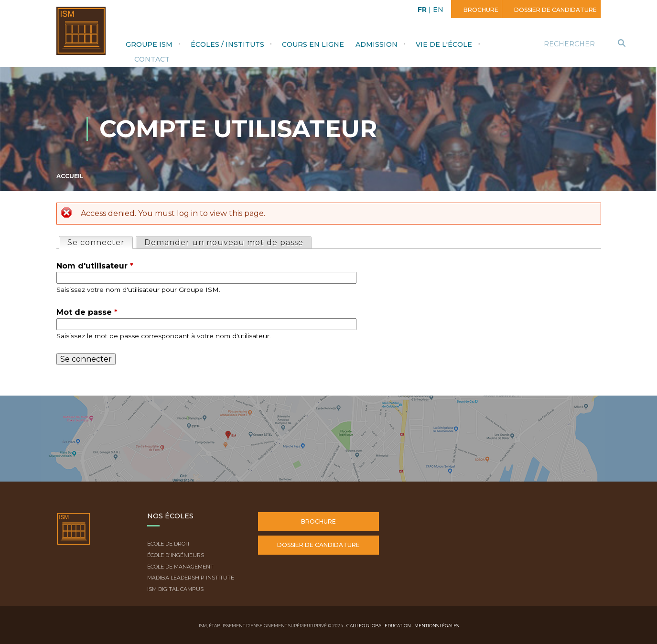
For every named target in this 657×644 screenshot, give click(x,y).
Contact (152, 59)
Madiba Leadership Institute (191, 578)
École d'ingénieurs (176, 555)
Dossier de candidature (555, 10)
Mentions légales (436, 626)
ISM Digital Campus (175, 589)
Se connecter (100, 242)
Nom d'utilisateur (95, 266)
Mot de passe (87, 312)
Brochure (480, 10)
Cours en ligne (313, 44)
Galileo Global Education (379, 626)
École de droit (169, 544)
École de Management (180, 567)
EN (438, 10)
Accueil (70, 176)
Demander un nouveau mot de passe (224, 242)
